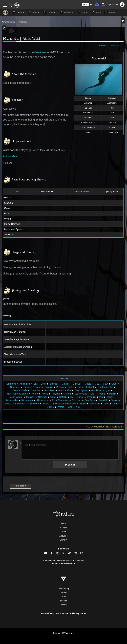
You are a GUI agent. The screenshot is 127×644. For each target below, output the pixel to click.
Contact (63, 540)
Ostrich (63, 397)
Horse (35, 394)
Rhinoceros (42, 400)
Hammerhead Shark (17, 394)
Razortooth (27, 400)
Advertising (64, 589)
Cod (97, 384)
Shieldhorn (21, 404)
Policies (63, 605)
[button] (87, 5)
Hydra (45, 394)
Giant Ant (36, 390)
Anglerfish (25, 384)
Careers (63, 593)
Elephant (89, 387)
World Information (8, 22)
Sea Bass (90, 400)
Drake (71, 387)
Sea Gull (103, 400)
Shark (114, 400)
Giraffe (95, 390)
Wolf (70, 407)
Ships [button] (95, 13)
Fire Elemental (105, 387)
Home (64, 524)
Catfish (65, 384)
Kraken (67, 394)
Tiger (106, 404)
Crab (114, 384)
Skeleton (34, 404)
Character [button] (49, 13)
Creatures (23, 22)
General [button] (33, 13)
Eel (79, 387)
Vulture (50, 407)
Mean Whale (16, 397)
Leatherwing (81, 394)
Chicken (77, 384)
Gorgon (106, 390)
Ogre (53, 397)
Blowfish (54, 384)
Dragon (60, 387)
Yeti (78, 407)
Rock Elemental (60, 400)
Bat (35, 384)
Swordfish (94, 404)
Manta (102, 394)
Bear (43, 384)
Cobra (88, 384)
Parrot (80, 397)
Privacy (63, 601)
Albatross (11, 384)
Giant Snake (64, 390)
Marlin (112, 394)
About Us (63, 536)
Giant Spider (81, 390)
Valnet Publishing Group (74, 614)
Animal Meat (10, 156)
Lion (93, 394)
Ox (72, 397)
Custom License (67, 564)
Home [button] (18, 13)
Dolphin (49, 387)
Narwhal (42, 397)
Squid (83, 404)
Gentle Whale (20, 390)
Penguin (91, 397)
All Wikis (64, 528)
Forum (64, 532)
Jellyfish (56, 394)
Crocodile (15, 387)
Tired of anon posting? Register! (103, 427)
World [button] (81, 13)
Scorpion (76, 400)
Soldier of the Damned (64, 404)
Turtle (115, 404)
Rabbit (110, 397)
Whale (61, 407)
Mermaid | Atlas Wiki (21, 38)
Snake (46, 404)
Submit (70, 465)
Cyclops (37, 387)
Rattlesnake (12, 400)
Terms (64, 597)
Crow (26, 387)
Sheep (8, 404)
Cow (105, 384)
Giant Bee (49, 390)
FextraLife (46, 614)
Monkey (30, 397)
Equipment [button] (66, 13)
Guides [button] (110, 13)
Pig (101, 397)
